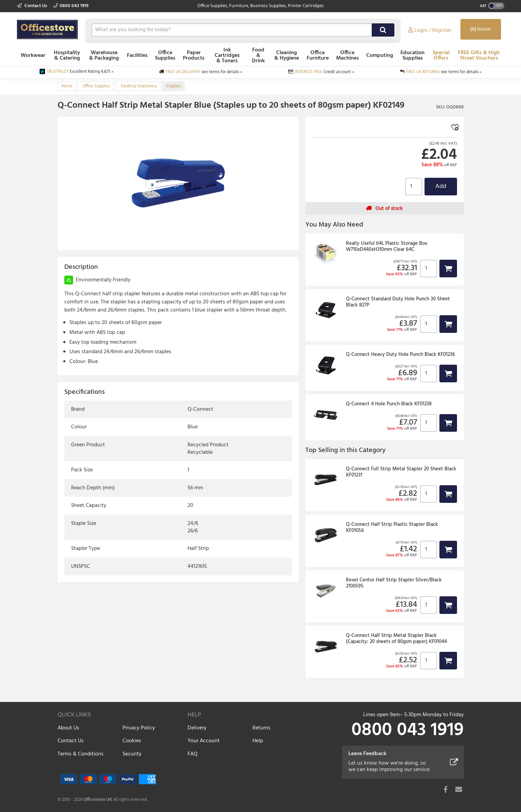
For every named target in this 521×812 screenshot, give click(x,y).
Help (258, 741)
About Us (68, 728)
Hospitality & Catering (67, 56)
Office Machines (348, 56)
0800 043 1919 (71, 6)
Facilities (137, 56)
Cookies (132, 741)
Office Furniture (318, 56)
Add (441, 186)
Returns (262, 728)
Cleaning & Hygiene (287, 56)
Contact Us (32, 6)
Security (132, 754)
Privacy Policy (139, 728)
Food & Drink (258, 56)
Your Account (204, 741)
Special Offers (441, 56)
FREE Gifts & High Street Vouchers (479, 56)
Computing (380, 56)
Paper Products (194, 56)
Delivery (197, 728)
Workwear (33, 56)
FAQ (192, 754)
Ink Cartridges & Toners (227, 56)
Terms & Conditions (81, 754)
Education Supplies (413, 56)
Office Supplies (165, 56)
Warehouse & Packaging (104, 56)
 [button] (448, 268)
